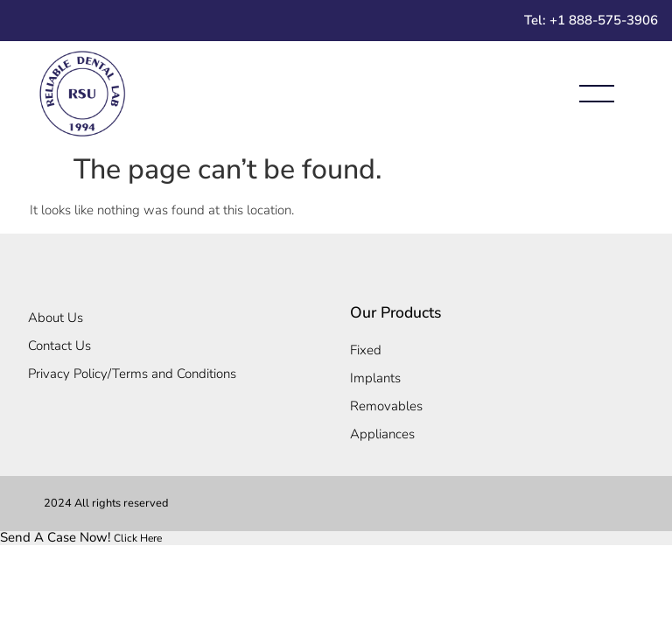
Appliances (382, 434)
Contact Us (59, 346)
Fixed (366, 350)
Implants (375, 378)
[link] (81, 537)
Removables (386, 406)
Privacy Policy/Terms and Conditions (132, 374)
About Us (56, 318)
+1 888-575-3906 (604, 20)
